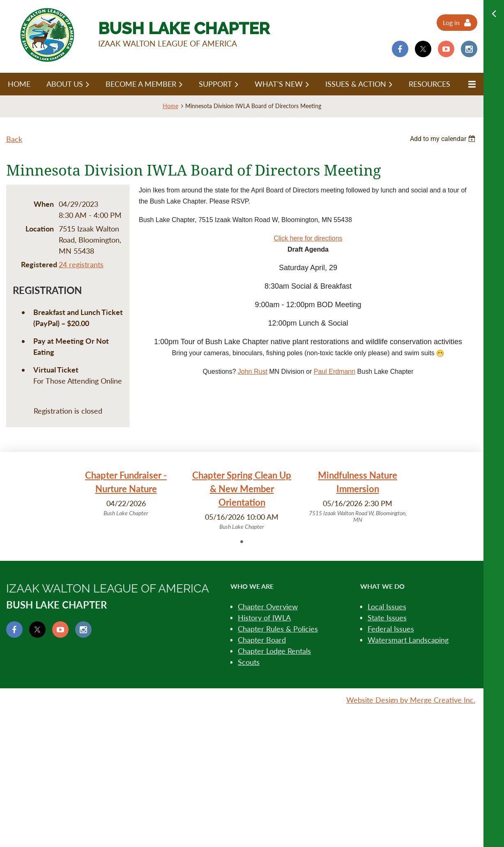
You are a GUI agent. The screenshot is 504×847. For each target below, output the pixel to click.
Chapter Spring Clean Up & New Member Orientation (242, 489)
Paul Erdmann (335, 371)
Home (170, 106)
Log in (451, 22)
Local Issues (387, 606)
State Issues (387, 618)
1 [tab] (242, 542)
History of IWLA (264, 618)
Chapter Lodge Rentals (274, 651)
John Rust (253, 371)
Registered (37, 264)
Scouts (249, 662)
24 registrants (81, 264)
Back (14, 139)
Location (40, 229)
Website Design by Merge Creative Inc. (411, 700)
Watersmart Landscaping (408, 640)
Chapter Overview (268, 606)
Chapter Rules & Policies (278, 629)
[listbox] (444, 139)
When (44, 204)
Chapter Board (262, 640)
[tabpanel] (126, 493)
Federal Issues (391, 629)
